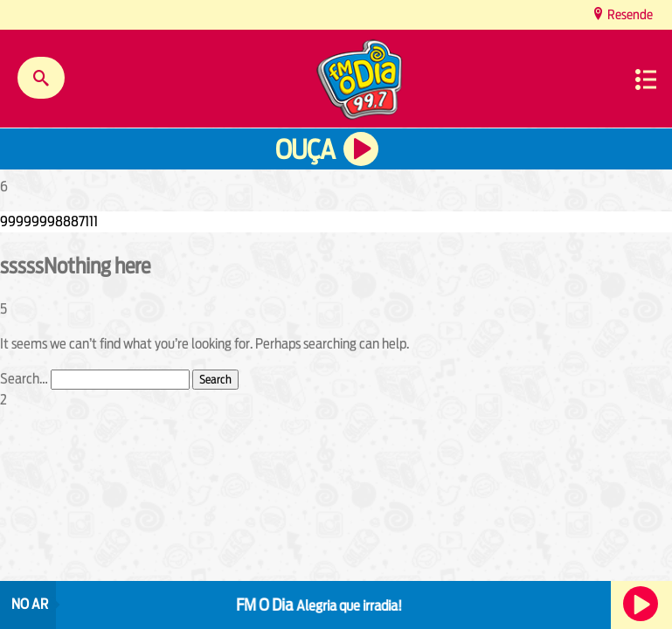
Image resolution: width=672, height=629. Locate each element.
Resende (629, 14)
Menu (646, 79)
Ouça (305, 150)
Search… (24, 379)
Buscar (41, 78)
